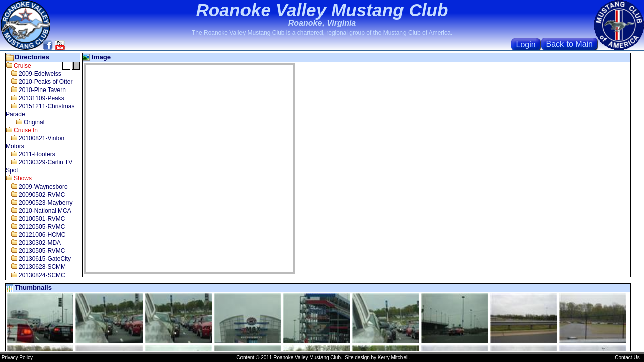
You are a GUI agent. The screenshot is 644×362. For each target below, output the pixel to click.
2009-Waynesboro (37, 187)
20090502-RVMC (35, 195)
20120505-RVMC (35, 227)
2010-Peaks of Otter (39, 82)
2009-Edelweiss (33, 74)
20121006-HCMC (35, 235)
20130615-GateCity (38, 259)
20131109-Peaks (35, 98)
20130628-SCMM (36, 267)
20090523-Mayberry (39, 203)
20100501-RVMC (35, 219)
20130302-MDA (33, 243)
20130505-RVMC (35, 251)
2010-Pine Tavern (36, 90)
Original (25, 122)
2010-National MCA (38, 211)
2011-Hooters (30, 154)
